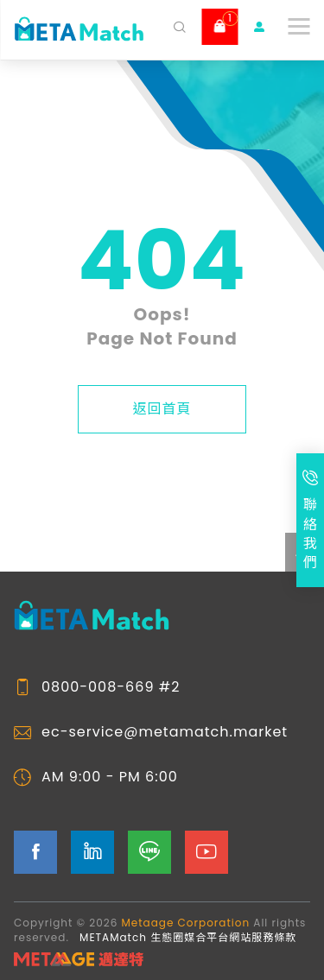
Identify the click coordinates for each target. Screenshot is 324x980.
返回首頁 (162, 409)
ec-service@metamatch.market (165, 732)
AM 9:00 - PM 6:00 (110, 777)
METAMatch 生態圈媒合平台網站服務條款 (188, 937)
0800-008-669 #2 (111, 687)
